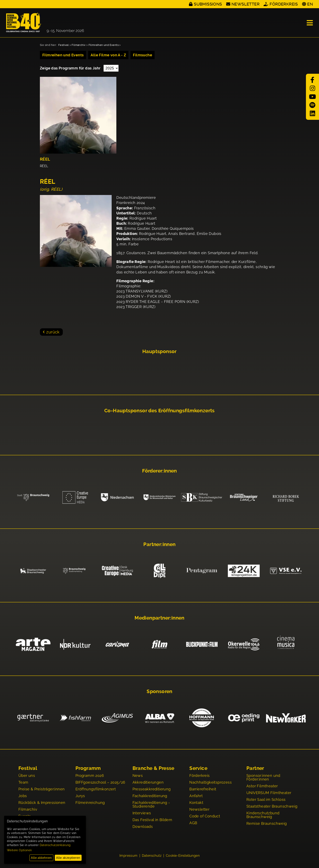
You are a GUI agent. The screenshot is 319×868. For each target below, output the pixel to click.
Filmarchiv (79, 45)
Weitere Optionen (19, 850)
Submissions (208, 4)
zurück (53, 332)
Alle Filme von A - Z (108, 55)
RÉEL (45, 159)
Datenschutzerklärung (55, 845)
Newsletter (245, 4)
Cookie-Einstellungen (183, 856)
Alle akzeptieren (68, 858)
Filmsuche (143, 55)
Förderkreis (284, 4)
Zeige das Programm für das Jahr (71, 68)
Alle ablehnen (41, 858)
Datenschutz (152, 856)
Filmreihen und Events (104, 45)
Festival (63, 45)
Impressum (129, 856)
